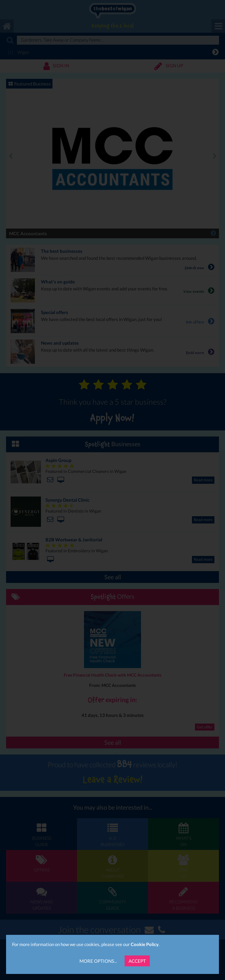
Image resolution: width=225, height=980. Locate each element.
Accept (137, 961)
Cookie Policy (145, 944)
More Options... (98, 961)
